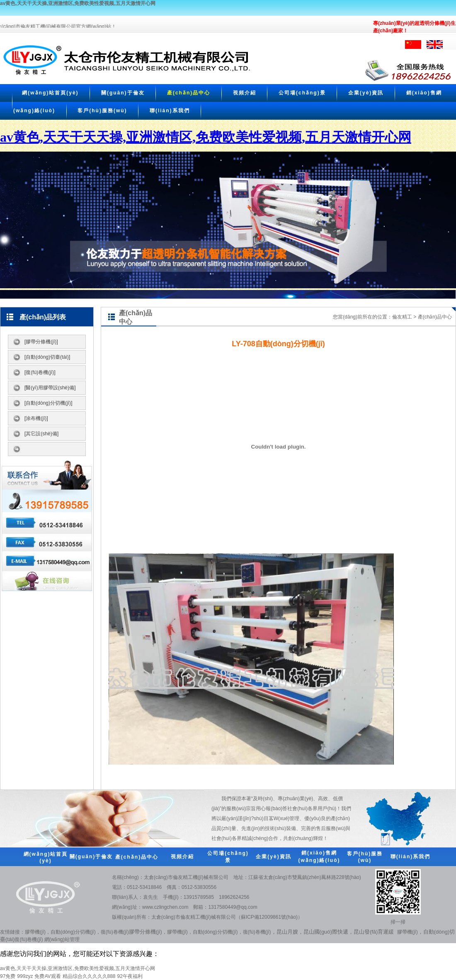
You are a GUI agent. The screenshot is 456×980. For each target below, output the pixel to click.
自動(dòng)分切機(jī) (73, 932)
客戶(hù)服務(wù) (102, 111)
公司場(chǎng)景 (302, 93)
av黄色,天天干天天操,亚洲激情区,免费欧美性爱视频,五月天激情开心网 (78, 3)
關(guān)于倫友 (123, 93)
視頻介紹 (245, 93)
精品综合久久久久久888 (89, 976)
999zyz (25, 976)
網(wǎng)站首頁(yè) (50, 93)
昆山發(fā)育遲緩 (374, 932)
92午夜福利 (130, 976)
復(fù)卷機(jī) (115, 932)
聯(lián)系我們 (170, 111)
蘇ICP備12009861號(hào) (269, 917)
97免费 (8, 976)
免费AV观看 (47, 976)
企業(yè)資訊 (366, 93)
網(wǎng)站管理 (62, 939)
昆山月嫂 (287, 932)
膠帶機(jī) (35, 932)
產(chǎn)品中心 (189, 93)
